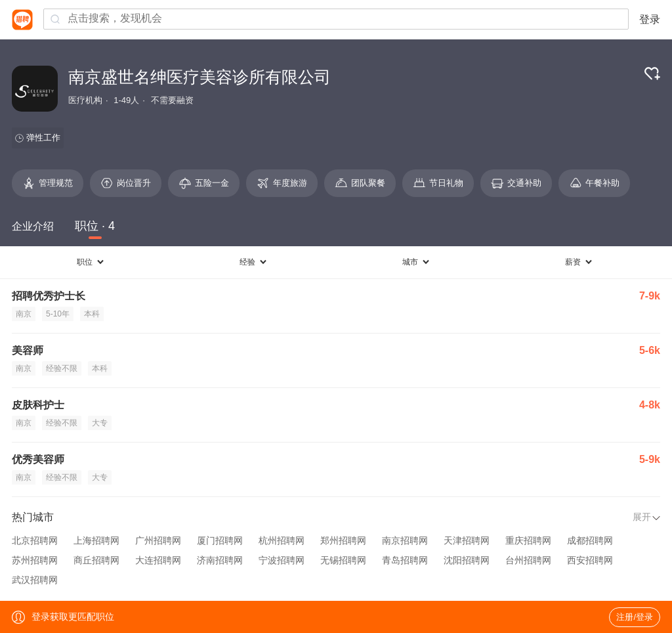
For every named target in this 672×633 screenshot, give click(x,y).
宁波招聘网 (282, 560)
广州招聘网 (158, 540)
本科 (92, 314)
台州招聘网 (528, 560)
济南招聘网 (220, 560)
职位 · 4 (95, 226)
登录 (650, 19)
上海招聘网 (96, 540)
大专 (100, 423)
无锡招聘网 (343, 560)
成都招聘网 (590, 540)
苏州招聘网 (35, 560)
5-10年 (58, 314)
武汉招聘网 (35, 580)
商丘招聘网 (96, 560)
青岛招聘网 (405, 560)
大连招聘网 (158, 560)
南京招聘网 (405, 540)
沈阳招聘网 (467, 560)
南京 (24, 314)
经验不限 (62, 368)
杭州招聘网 (282, 540)
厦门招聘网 (220, 540)
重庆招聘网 (528, 540)
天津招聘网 (467, 540)
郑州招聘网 (343, 540)
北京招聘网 (35, 540)
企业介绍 (33, 226)
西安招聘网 (590, 560)
